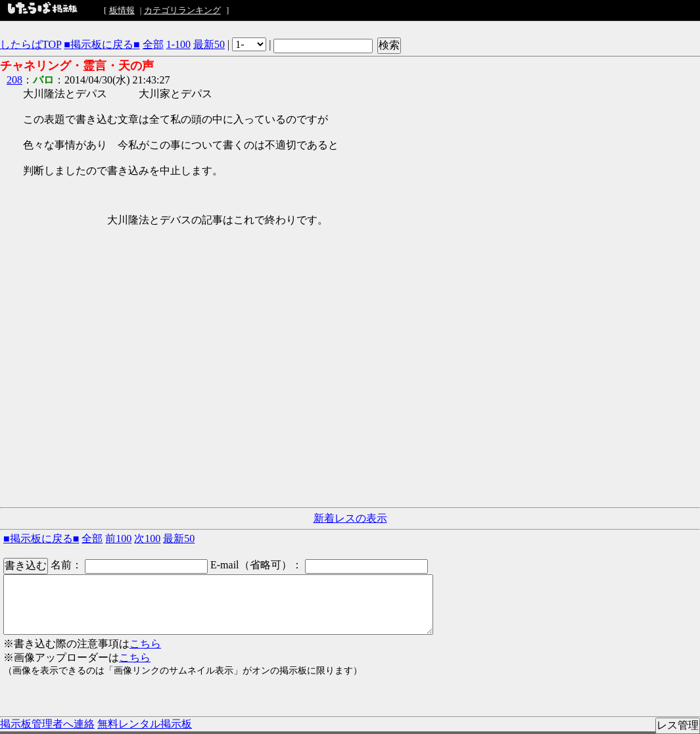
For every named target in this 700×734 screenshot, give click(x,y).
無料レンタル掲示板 (145, 724)
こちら (145, 644)
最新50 (209, 44)
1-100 (178, 44)
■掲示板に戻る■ (102, 44)
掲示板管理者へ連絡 (47, 724)
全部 (153, 44)
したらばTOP (31, 44)
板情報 (122, 10)
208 (14, 80)
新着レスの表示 (350, 518)
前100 (118, 539)
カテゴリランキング (182, 10)
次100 (147, 539)
